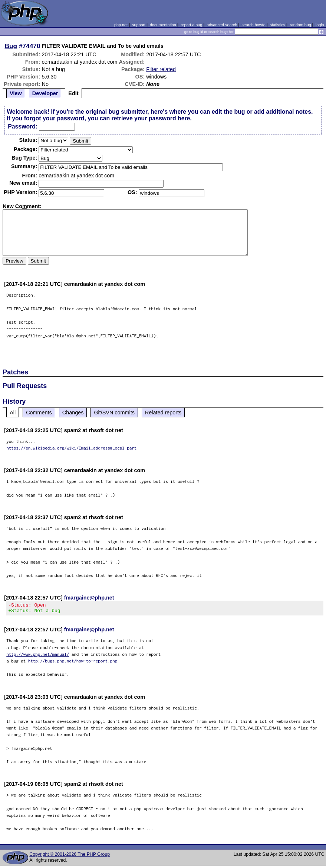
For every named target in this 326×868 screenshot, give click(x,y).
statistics (278, 25)
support (139, 25)
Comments (39, 413)
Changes (73, 413)
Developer (45, 93)
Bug (11, 46)
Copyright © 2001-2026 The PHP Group (70, 857)
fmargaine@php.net (89, 598)
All (13, 413)
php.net (121, 25)
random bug (300, 25)
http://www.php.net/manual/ (38, 656)
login (320, 25)
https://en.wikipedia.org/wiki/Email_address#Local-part (71, 448)
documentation (163, 25)
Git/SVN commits (114, 413)
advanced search (222, 25)
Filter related (161, 69)
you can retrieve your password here (139, 118)
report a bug (191, 25)
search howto (253, 25)
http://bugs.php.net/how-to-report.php (73, 663)
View (16, 93)
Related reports (163, 413)
